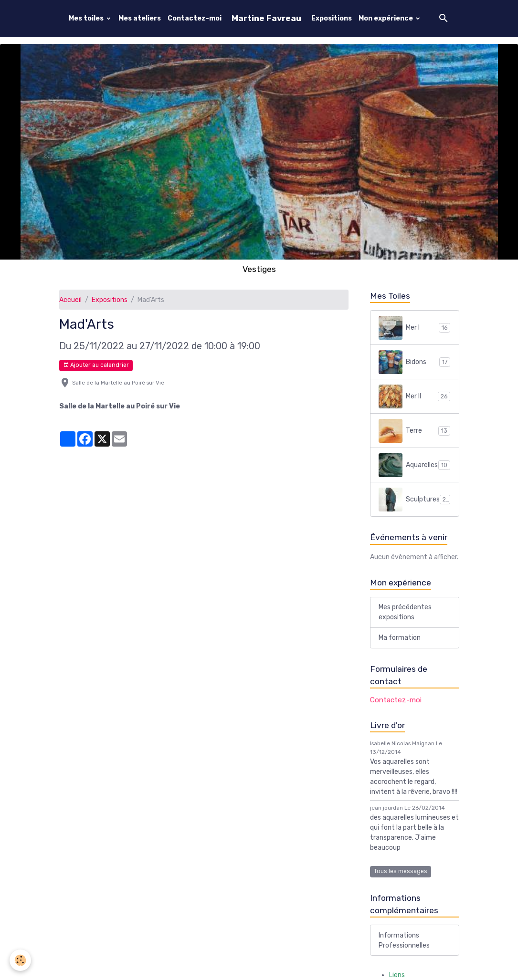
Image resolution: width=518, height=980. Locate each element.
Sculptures (414, 500)
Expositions (332, 18)
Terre (414, 431)
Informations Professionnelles (404, 940)
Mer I (414, 328)
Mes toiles (87, 18)
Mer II (414, 396)
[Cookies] (20, 960)
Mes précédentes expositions (405, 612)
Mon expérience (386, 18)
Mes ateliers (140, 18)
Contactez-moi (195, 18)
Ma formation (400, 638)
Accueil (70, 300)
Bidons (414, 362)
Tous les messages (401, 871)
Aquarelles (414, 465)
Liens (397, 975)
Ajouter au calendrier (96, 365)
